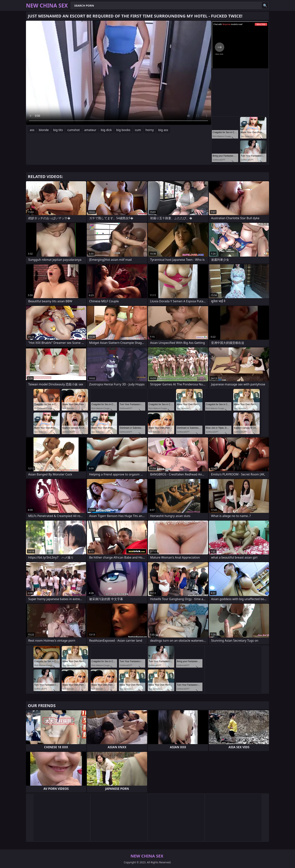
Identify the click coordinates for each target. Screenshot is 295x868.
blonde (44, 130)
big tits (58, 130)
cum (138, 130)
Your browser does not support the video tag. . (119, 73)
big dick (106, 130)
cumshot (74, 130)
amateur (90, 130)
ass (32, 130)
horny (150, 130)
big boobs (123, 130)
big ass (163, 130)
